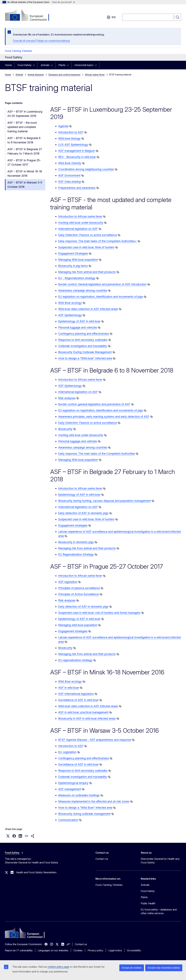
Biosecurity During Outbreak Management (85, 352)
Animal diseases (36, 75)
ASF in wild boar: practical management (83, 712)
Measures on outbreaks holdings (79, 795)
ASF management (70, 789)
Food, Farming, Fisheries (18, 51)
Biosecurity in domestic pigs (76, 542)
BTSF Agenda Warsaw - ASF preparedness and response (95, 740)
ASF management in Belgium (77, 151)
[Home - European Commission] (30, 15)
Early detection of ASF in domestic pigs (83, 513)
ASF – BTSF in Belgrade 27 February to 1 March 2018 (25, 151)
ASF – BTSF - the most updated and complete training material (22, 127)
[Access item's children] (35, 65)
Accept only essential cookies (164, 968)
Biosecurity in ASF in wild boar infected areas (87, 718)
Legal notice (115, 950)
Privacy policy (95, 950)
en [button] (111, 17)
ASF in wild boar (69, 688)
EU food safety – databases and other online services (159, 911)
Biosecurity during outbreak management (84, 814)
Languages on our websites (53, 950)
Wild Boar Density (70, 163)
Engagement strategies (73, 525)
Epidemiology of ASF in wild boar (79, 321)
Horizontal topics (84, 65)
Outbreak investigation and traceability (83, 346)
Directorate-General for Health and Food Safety (160, 861)
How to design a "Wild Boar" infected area (85, 808)
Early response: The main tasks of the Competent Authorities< (97, 241)
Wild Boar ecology (70, 303)
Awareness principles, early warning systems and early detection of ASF (104, 417)
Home (8, 65)
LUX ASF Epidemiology (73, 145)
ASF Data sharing (69, 182)
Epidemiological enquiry (73, 783)
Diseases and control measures (64, 75)
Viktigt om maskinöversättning (53, 41)
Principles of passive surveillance (79, 588)
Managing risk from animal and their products (87, 272)
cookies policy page (58, 967)
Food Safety (25, 65)
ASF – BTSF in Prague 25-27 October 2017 (24, 162)
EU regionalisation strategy (75, 660)
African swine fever (95, 75)
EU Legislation (67, 752)
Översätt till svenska (24, 41)
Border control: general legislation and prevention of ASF (94, 404)
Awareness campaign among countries (83, 290)
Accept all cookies (132, 968)
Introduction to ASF (71, 132)
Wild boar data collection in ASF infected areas (88, 309)
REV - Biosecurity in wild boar (77, 157)
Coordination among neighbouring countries (86, 169)
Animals (45, 65)
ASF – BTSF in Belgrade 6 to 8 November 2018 (24, 140)
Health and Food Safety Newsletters (36, 872)
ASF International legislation (76, 694)
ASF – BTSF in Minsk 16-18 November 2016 (25, 174)
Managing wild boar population (78, 625)
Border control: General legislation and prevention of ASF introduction (102, 284)
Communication (68, 820)
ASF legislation (68, 582)
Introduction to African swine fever (80, 216)
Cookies (78, 950)
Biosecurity (65, 429)
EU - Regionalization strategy (77, 278)
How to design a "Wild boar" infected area (85, 358)
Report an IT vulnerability (19, 950)
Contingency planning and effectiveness (84, 334)
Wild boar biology (69, 138)
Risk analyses (67, 398)
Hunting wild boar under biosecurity (81, 223)
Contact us (81, 944)
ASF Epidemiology (70, 315)
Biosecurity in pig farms (73, 266)
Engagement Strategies (73, 253)
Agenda (63, 126)
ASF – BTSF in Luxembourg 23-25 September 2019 (25, 114)
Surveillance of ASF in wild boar (78, 700)
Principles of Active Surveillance (79, 594)
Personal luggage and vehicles (78, 327)
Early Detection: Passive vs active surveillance (88, 235)
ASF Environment (69, 175)
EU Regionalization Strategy (76, 554)
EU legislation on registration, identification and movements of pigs (101, 297)
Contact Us (102, 859)
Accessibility (134, 950)
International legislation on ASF (78, 229)
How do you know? (64, 2)
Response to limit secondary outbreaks (83, 340)
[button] (8, 836)
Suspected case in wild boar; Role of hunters (86, 247)
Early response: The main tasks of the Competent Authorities (97, 454)
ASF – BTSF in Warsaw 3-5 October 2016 (25, 185)
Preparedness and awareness (77, 188)
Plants (62, 65)
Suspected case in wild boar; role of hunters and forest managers (99, 613)
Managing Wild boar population (78, 260)
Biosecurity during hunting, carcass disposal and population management (104, 501)
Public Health (148, 903)
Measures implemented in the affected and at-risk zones (94, 801)
